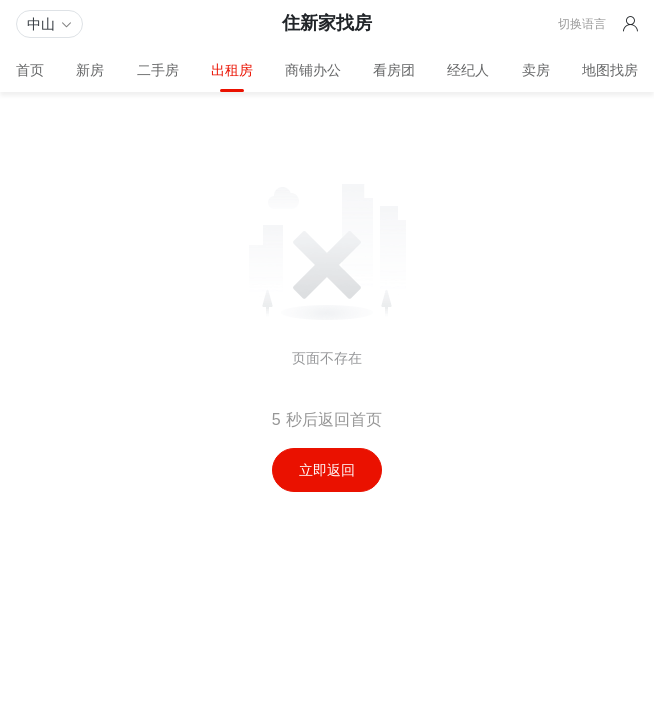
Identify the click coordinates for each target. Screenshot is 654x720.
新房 (90, 70)
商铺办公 (313, 70)
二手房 (158, 70)
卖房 (536, 70)
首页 (30, 70)
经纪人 (468, 70)
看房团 (394, 70)
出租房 (232, 70)
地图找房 (610, 70)
